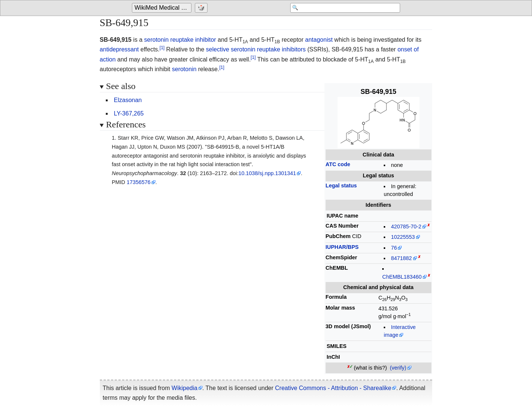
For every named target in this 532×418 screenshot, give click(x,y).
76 (394, 248)
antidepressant (119, 49)
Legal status (341, 186)
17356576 (139, 182)
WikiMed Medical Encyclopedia (163, 8)
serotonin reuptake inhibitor (180, 40)
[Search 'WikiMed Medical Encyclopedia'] (341, 8)
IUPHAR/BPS (342, 247)
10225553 (403, 237)
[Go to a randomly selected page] (202, 8)
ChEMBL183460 (402, 277)
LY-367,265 (129, 113)
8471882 (401, 258)
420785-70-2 (406, 227)
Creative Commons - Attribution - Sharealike (333, 388)
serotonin (184, 69)
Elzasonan (128, 100)
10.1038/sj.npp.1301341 (267, 173)
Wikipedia (185, 388)
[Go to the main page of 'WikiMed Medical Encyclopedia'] (163, 8)
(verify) (398, 368)
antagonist (319, 40)
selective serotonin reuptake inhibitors (256, 49)
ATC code (338, 164)
